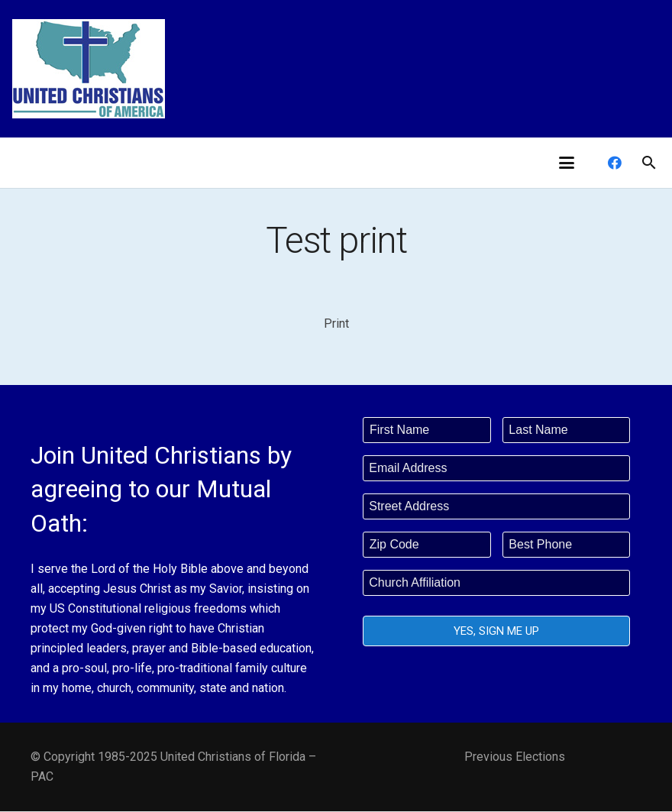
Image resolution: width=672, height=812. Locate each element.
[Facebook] (615, 163)
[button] (567, 163)
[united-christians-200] (89, 69)
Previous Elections (515, 757)
